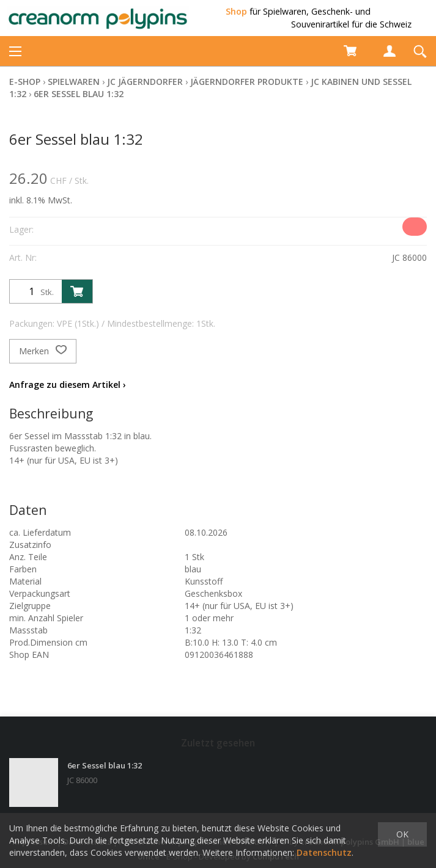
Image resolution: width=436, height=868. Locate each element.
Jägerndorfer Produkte (247, 82)
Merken (43, 351)
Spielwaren (74, 82)
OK (402, 834)
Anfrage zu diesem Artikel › (68, 385)
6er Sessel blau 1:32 (79, 94)
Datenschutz (324, 852)
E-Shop (25, 82)
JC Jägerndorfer (145, 82)
